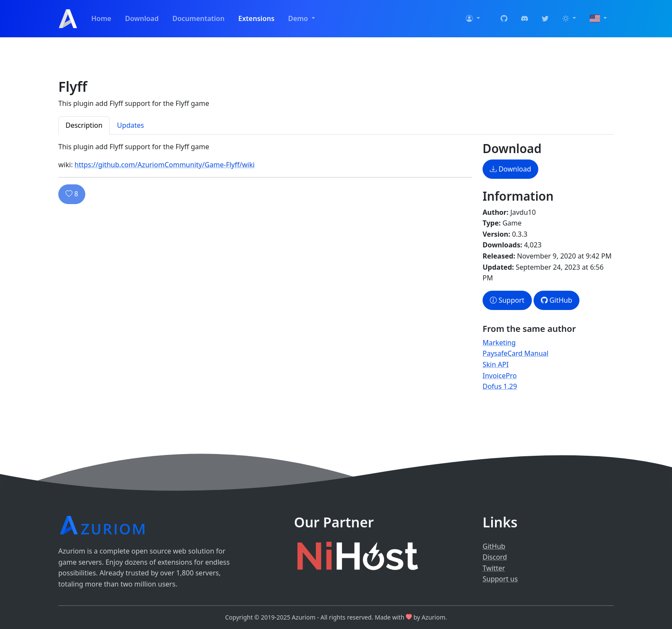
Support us (500, 579)
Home (101, 18)
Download (142, 18)
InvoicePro (500, 376)
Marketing (499, 343)
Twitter (494, 568)
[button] (473, 19)
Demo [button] (299, 18)
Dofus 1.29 (500, 386)
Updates (130, 125)
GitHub (556, 300)
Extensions (256, 18)
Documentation (198, 18)
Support (507, 300)
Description (84, 125)
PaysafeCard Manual (516, 353)
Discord (495, 557)
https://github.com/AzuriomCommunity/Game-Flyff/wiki (165, 165)
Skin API (496, 364)
